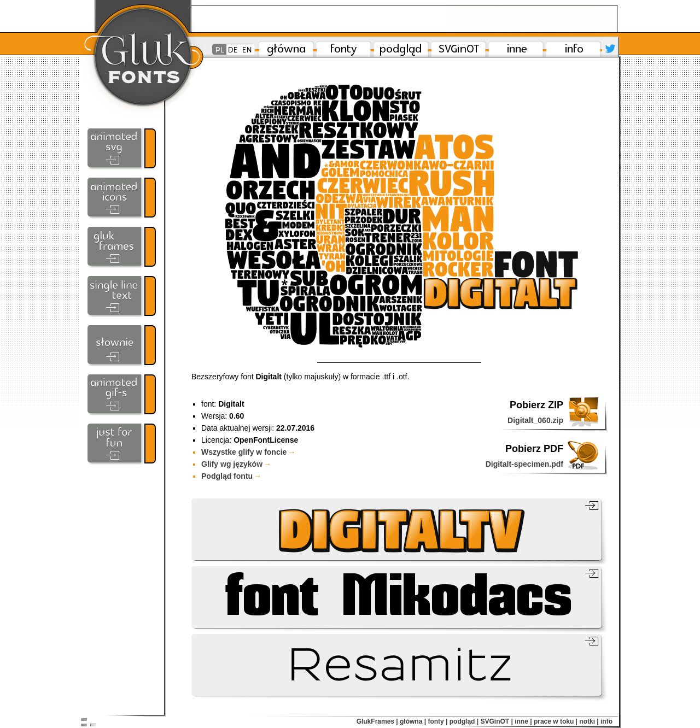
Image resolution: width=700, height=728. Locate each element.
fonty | (437, 721)
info (606, 721)
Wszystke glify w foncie (248, 452)
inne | (523, 721)
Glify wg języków (236, 464)
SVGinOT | (496, 721)
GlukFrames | (377, 721)
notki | (589, 721)
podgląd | (464, 721)
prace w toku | (556, 721)
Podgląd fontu (231, 476)
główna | (413, 721)
